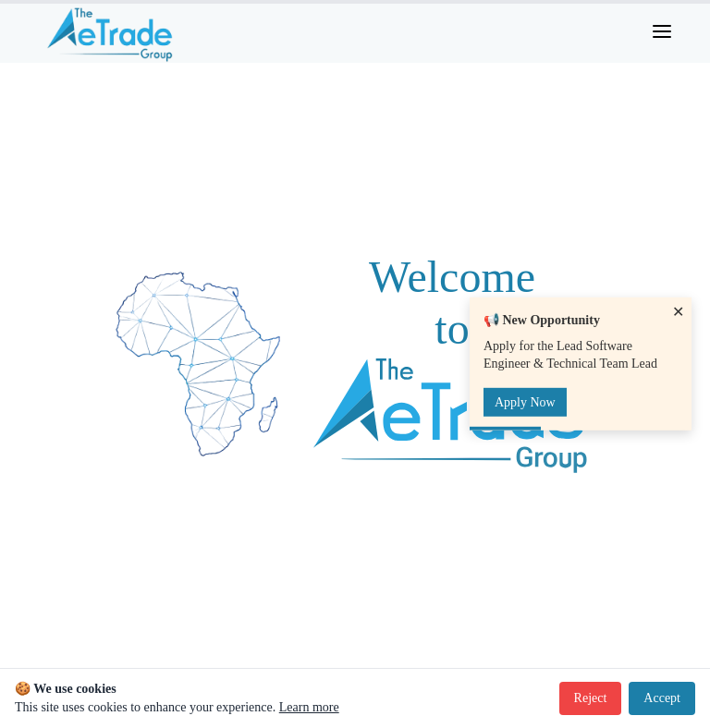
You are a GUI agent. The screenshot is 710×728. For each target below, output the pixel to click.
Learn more (309, 707)
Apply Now (525, 402)
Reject (591, 698)
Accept (662, 698)
